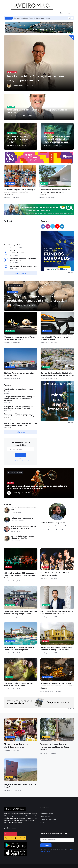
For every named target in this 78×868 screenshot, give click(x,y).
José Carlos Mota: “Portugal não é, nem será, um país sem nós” (36, 78)
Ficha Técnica (45, 812)
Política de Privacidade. (23, 456)
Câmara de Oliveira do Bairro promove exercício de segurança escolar (21, 608)
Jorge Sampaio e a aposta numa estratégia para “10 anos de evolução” (37, 111)
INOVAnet (8, 864)
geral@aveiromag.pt (11, 823)
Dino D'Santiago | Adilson (13, 240)
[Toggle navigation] (63, 13)
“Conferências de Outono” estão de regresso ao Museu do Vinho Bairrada (38, 186)
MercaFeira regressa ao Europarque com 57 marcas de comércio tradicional (14, 186)
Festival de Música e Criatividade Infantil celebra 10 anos (18, 680)
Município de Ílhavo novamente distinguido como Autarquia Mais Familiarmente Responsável (20, 394)
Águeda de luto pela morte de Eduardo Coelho (18, 385)
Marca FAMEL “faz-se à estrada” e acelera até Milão (56, 333)
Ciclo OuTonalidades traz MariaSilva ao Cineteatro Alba (56, 569)
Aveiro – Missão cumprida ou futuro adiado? (24, 504)
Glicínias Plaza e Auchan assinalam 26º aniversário (19, 369)
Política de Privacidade (48, 815)
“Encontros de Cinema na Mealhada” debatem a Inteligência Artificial (57, 644)
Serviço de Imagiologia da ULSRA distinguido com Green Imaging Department (20, 420)
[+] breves (21, 427)
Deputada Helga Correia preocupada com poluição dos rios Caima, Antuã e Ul (19, 402)
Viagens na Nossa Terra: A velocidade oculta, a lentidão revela (55, 742)
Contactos (44, 818)
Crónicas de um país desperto (22, 513)
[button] (69, 13)
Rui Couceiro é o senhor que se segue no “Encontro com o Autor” (57, 608)
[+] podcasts (21, 269)
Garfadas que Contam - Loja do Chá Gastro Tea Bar (23, 255)
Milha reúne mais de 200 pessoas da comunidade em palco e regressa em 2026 (20, 571)
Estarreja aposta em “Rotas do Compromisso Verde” (32, 18)
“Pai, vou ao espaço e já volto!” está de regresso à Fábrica (19, 333)
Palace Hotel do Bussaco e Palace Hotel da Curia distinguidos (19, 644)
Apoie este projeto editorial (15, 833)
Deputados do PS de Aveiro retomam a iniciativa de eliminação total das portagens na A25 (20, 411)
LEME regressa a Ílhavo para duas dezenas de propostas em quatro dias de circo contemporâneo (37, 482)
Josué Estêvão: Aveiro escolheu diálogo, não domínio (23, 532)
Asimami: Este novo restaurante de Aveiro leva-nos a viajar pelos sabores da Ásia (57, 681)
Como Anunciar (11, 829)
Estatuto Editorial (47, 809)
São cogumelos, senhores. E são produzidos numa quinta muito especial (37, 294)
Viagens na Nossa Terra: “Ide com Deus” (21, 781)
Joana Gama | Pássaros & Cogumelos (23, 261)
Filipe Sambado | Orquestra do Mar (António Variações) (23, 247)
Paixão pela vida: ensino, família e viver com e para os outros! (24, 523)
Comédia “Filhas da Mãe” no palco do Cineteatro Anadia (63, 185)
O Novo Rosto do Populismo (53, 518)
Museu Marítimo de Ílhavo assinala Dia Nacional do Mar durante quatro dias (57, 139)
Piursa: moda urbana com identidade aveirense (16, 741)
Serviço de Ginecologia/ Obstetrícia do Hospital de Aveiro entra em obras (57, 369)
